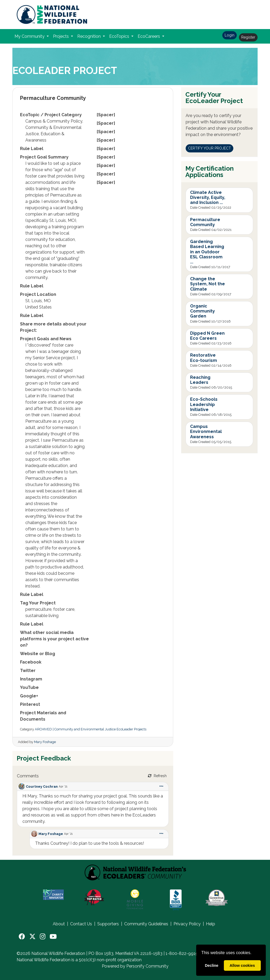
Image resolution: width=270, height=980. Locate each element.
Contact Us (81, 924)
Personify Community (147, 966)
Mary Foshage (45, 742)
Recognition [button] (90, 36)
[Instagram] (43, 937)
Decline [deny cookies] (212, 965)
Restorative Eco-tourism (204, 358)
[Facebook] (22, 937)
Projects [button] (61, 36)
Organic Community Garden (202, 311)
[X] (32, 937)
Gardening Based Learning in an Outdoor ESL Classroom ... (207, 252)
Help (211, 924)
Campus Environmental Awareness (206, 431)
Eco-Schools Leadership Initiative (204, 404)
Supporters (108, 924)
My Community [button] (30, 36)
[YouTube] (53, 937)
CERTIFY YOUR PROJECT (209, 148)
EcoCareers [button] (149, 36)
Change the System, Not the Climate (208, 284)
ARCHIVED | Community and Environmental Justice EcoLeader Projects (91, 729)
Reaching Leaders (200, 380)
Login (230, 35)
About (59, 924)
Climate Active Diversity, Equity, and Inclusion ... (208, 197)
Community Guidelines (146, 924)
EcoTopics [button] (120, 36)
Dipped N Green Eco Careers (207, 336)
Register (248, 37)
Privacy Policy (187, 924)
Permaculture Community (205, 222)
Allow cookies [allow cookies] (242, 965)
